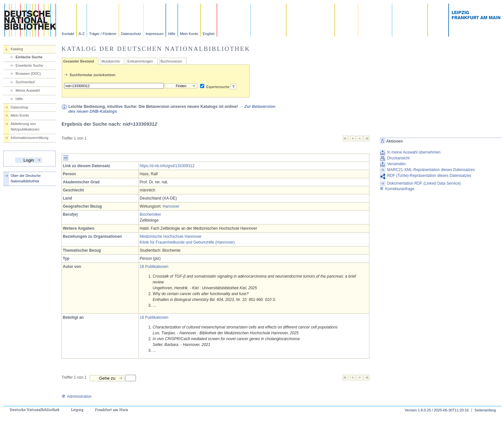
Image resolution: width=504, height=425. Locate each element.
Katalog (17, 49)
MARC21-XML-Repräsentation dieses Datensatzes (431, 170)
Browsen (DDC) (28, 74)
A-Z (82, 34)
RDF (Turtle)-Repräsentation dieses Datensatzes (429, 176)
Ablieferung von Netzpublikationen (25, 126)
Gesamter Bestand (78, 61)
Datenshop (19, 107)
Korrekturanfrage (397, 189)
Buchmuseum (171, 61)
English (209, 34)
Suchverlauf (25, 82)
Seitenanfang (485, 410)
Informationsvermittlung (29, 138)
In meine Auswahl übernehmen (414, 152)
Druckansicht (398, 158)
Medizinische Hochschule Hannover (171, 236)
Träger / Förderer (103, 34)
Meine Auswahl (28, 90)
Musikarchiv (111, 61)
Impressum (155, 34)
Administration (77, 396)
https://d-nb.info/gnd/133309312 (167, 166)
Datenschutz (131, 34)
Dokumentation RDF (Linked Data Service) (424, 183)
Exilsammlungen (140, 61)
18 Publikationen (154, 267)
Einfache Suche (29, 57)
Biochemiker (151, 214)
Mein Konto (189, 34)
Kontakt (68, 34)
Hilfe (172, 34)
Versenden (396, 164)
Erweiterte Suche (29, 65)
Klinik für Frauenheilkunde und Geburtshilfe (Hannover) (187, 242)
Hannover (171, 206)
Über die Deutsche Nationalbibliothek (26, 178)
